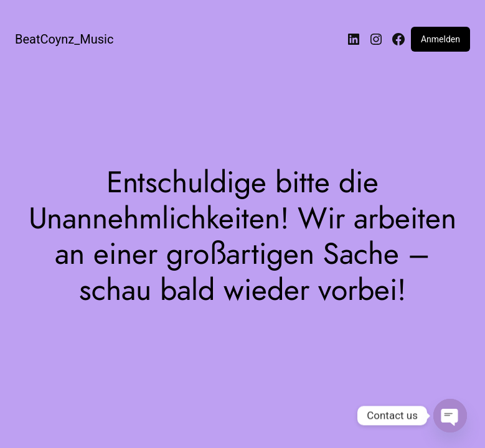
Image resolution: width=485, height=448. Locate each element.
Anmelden (440, 39)
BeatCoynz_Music (64, 39)
